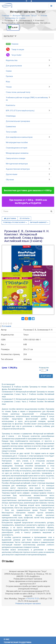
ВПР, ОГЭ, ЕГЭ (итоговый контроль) (28, 110)
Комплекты (11, 105)
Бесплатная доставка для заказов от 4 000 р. (28, 190)
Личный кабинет (39, 222)
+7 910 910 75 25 (32, 599)
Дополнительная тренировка (18, 121)
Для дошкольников (28, 66)
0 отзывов (7, 326)
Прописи (9, 76)
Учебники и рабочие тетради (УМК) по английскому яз (28, 99)
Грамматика (11, 127)
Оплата (25, 218)
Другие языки (28, 174)
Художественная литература (28, 169)
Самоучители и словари (16, 158)
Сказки (9, 71)
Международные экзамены (17, 153)
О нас (7, 639)
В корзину (46, 376)
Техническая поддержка (18, 642)
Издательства (28, 60)
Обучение (28, 179)
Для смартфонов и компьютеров (28, 137)
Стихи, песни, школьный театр (18, 92)
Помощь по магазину (15, 222)
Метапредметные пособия (17, 142)
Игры (8, 82)
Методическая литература (28, 164)
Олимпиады (11, 116)
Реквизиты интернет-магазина (28, 604)
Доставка (10, 218)
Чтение (28, 87)
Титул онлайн (11, 132)
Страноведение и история (17, 148)
